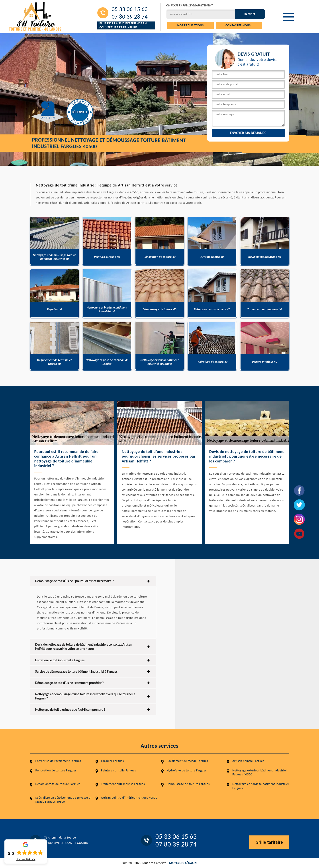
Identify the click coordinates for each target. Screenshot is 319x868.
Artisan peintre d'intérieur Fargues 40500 (129, 798)
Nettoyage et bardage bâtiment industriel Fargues (261, 786)
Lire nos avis (25, 859)
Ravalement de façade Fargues (187, 761)
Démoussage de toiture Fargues (188, 784)
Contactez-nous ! (239, 25)
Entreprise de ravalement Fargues (58, 761)
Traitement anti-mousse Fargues (123, 784)
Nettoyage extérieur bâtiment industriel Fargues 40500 (259, 772)
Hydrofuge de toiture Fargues (187, 770)
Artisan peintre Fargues (248, 761)
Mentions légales (183, 863)
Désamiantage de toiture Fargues (58, 784)
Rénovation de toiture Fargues (56, 770)
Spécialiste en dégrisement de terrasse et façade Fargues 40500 (64, 800)
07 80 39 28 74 (130, 17)
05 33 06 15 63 (130, 9)
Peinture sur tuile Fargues (119, 770)
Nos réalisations (191, 25)
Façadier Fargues (113, 761)
